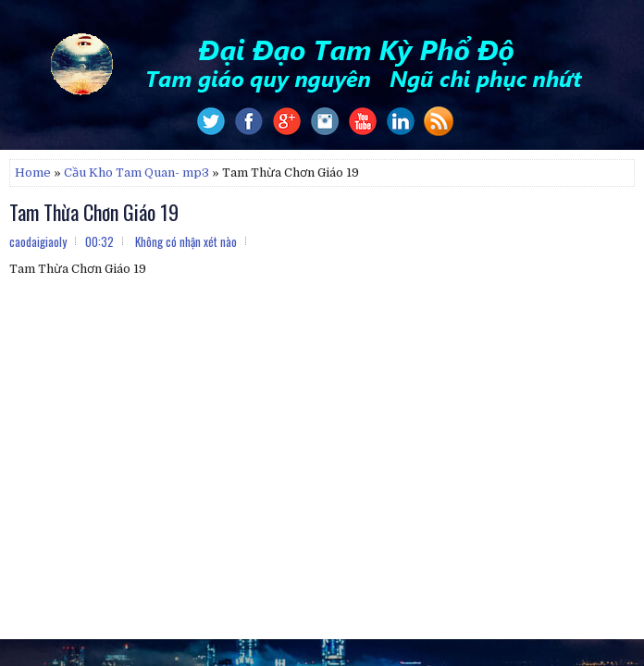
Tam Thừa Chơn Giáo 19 (94, 212)
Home (33, 173)
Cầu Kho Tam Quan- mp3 (136, 173)
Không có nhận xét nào (186, 241)
